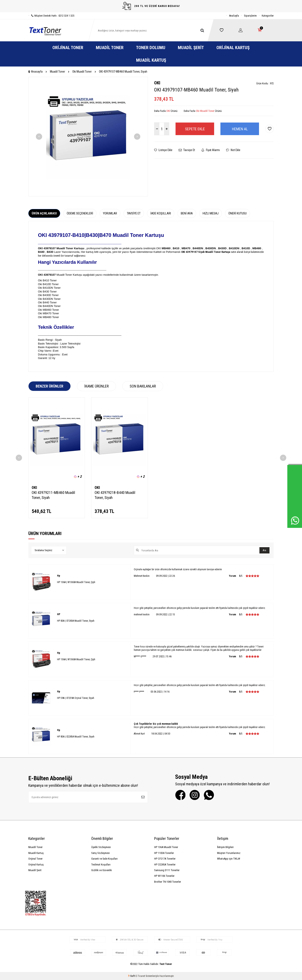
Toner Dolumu (151, 48)
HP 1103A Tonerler (164, 853)
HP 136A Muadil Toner (166, 847)
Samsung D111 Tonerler (167, 870)
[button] (39, 137)
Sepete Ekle (195, 129)
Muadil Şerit (191, 48)
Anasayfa (35, 72)
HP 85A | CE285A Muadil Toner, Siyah (76, 737)
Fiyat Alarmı (211, 150)
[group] (88, 137)
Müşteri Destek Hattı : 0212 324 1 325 (51, 16)
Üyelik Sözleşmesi (101, 847)
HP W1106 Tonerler (164, 876)
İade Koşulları (161, 213)
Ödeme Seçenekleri (80, 213)
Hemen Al (240, 129)
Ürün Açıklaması (44, 213)
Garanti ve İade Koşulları (104, 859)
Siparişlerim (250, 16)
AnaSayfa (234, 16)
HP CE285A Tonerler (165, 865)
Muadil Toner (110, 48)
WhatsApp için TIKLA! (229, 859)
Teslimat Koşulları (101, 865)
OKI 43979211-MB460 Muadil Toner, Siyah (53, 495)
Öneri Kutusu (238, 213)
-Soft (132, 976)
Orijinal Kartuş (233, 48)
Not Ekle (233, 150)
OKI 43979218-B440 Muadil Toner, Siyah (115, 495)
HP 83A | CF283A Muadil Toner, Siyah (76, 621)
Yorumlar (110, 213)
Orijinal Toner (68, 48)
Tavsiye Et (187, 150)
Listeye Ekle (163, 150)
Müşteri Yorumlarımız (229, 853)
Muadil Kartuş (151, 60)
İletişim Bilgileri (225, 847)
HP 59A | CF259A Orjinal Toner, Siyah (76, 698)
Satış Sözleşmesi (100, 853)
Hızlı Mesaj (211, 213)
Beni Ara (187, 213)
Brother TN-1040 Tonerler (168, 882)
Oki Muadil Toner (82, 72)
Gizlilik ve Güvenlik (102, 870)
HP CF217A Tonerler (165, 859)
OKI (157, 83)
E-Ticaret (140, 976)
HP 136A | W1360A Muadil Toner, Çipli (76, 582)
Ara (264, 550)
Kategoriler (268, 16)
